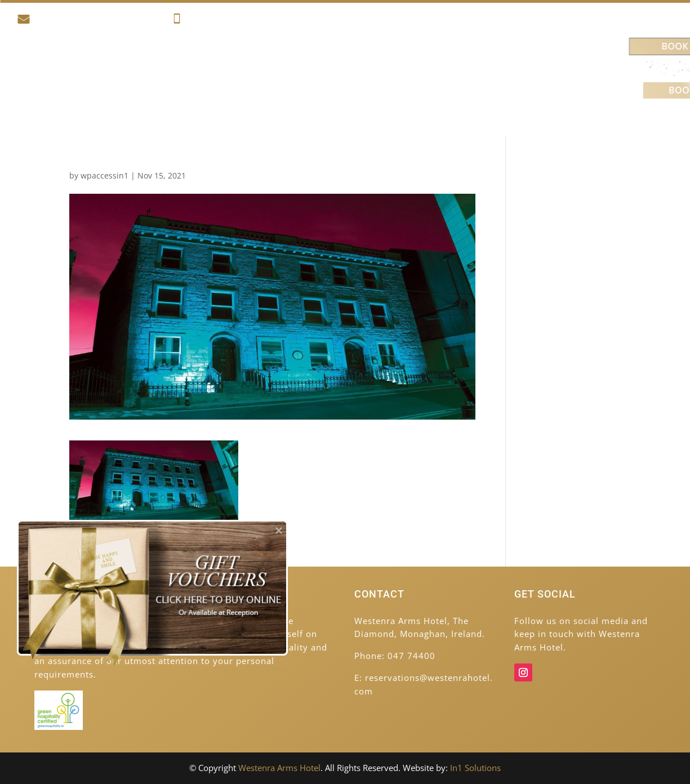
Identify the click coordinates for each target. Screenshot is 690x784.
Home (135, 68)
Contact (533, 111)
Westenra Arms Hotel (279, 768)
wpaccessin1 (104, 175)
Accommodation (201, 68)
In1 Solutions (475, 768)
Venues (473, 111)
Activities (287, 68)
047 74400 (202, 21)
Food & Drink (365, 68)
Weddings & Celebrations (481, 68)
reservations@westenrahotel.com (90, 21)
